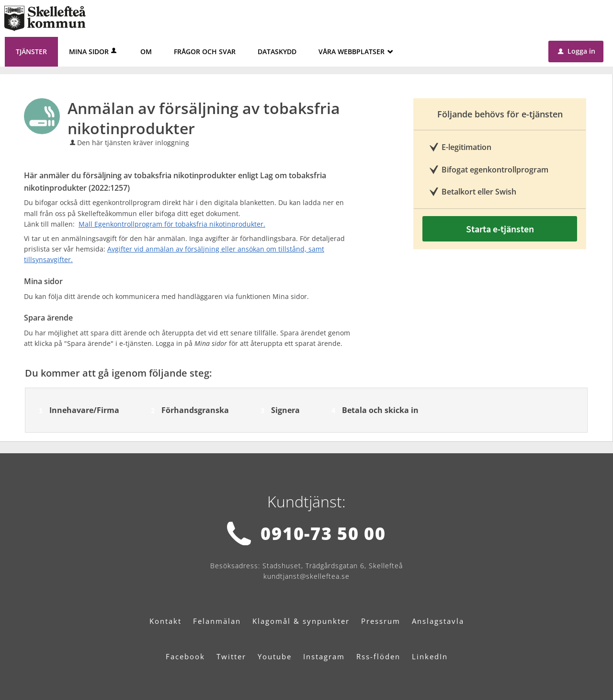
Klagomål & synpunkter (301, 621)
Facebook (185, 656)
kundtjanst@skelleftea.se (306, 576)
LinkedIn (430, 656)
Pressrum (381, 621)
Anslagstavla (438, 621)
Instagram (324, 656)
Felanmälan (217, 621)
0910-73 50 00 (323, 534)
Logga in (577, 51)
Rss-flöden (378, 656)
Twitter (231, 656)
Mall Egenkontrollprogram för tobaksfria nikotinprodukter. (172, 224)
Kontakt (165, 621)
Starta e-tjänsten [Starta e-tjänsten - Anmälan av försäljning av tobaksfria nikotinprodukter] (500, 229)
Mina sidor (94, 52)
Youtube (275, 656)
